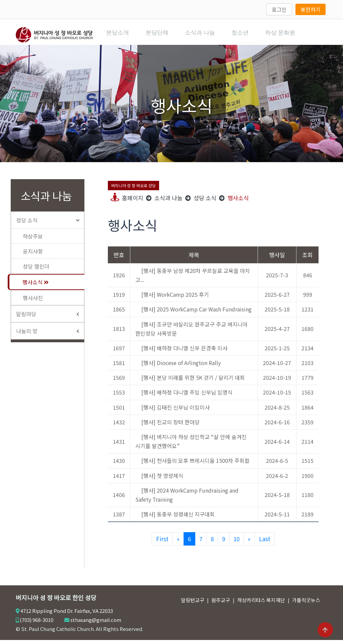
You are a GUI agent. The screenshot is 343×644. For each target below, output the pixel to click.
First (162, 543)
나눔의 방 (50, 335)
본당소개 (120, 34)
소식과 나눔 (205, 34)
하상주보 (33, 240)
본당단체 (161, 34)
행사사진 (33, 302)
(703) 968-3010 (37, 624)
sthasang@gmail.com (96, 624)
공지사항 (33, 255)
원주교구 (221, 604)
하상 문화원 (289, 34)
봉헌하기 (311, 9)
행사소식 (36, 286)
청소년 (247, 34)
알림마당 (50, 318)
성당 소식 (50, 224)
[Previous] (178, 543)
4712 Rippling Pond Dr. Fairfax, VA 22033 (67, 615)
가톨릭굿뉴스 (306, 604)
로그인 (279, 9)
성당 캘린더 (36, 270)
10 (236, 543)
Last (265, 543)
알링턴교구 (193, 604)
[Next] (249, 543)
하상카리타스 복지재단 (261, 604)
